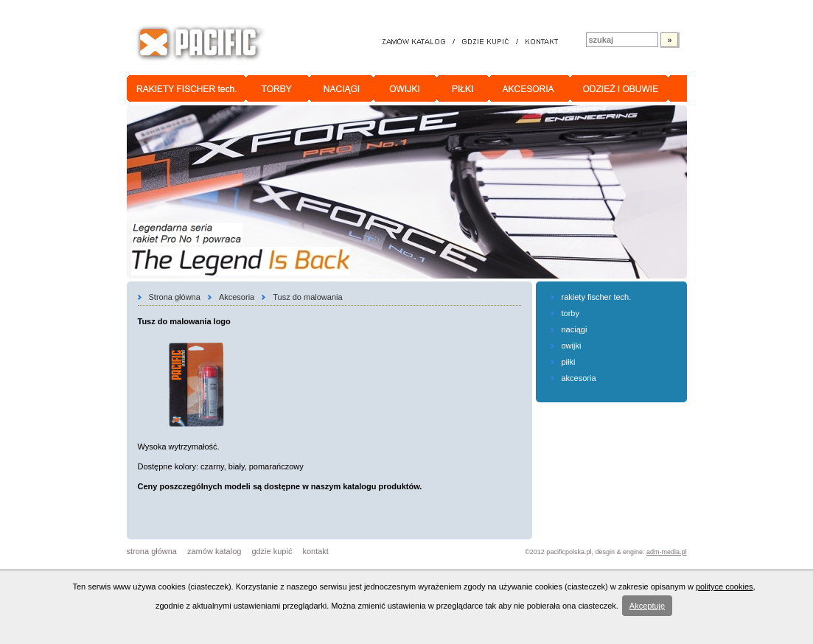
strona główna (152, 551)
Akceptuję (647, 606)
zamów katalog (214, 551)
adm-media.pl (667, 552)
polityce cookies (725, 587)
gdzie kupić (272, 551)
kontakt (315, 551)
